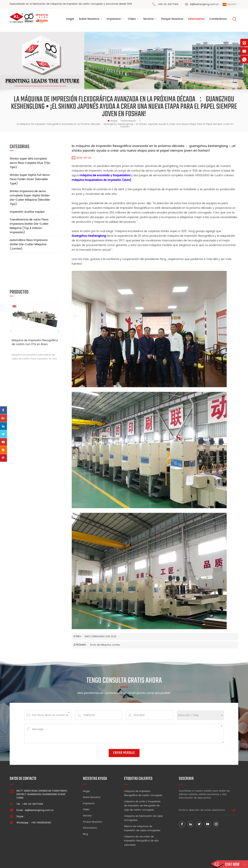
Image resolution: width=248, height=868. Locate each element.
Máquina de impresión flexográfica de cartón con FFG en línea (35, 316)
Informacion (90, 828)
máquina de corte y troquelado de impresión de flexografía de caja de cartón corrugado (142, 806)
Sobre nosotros (92, 797)
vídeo (132, 19)
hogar (112, 121)
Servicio (149, 19)
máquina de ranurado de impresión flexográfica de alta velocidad (141, 841)
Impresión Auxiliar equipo (27, 212)
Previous (11, 304)
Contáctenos (218, 19)
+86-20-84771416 (168, 4)
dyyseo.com (184, 861)
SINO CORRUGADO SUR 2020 (100, 637)
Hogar (70, 19)
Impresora (114, 19)
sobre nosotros (89, 19)
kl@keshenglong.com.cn (204, 4)
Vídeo (86, 810)
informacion (196, 19)
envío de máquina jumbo (105, 645)
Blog (85, 834)
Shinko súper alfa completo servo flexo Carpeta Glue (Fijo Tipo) (30, 163)
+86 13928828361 (41, 823)
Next (59, 304)
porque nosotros (172, 19)
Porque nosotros (92, 822)
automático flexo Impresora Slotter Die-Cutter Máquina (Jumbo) (29, 244)
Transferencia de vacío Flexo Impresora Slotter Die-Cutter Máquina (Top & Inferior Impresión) (29, 226)
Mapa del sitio (203, 861)
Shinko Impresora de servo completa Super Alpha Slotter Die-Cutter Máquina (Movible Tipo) (30, 198)
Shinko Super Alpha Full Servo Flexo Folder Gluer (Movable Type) (30, 179)
